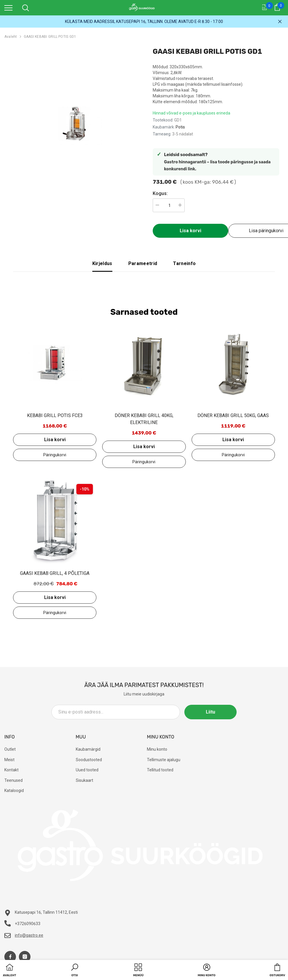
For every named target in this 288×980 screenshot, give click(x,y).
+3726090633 (28, 924)
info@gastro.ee (29, 935)
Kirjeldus (102, 263)
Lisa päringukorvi (55, 455)
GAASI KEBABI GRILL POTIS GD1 (50, 37)
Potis (180, 127)
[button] (75, 971)
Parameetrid (143, 263)
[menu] (8, 8)
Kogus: (160, 193)
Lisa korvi (190, 231)
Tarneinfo (184, 263)
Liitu (210, 712)
